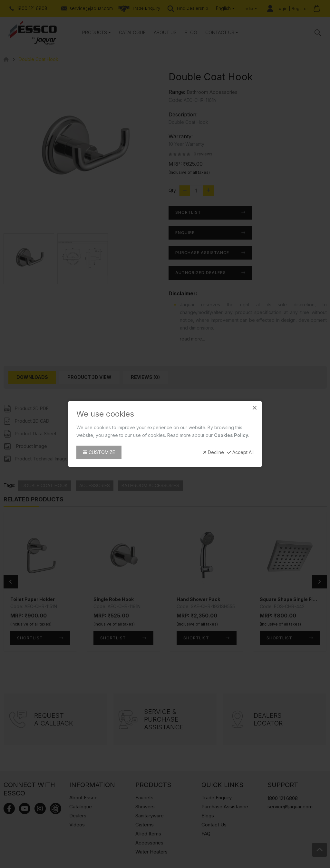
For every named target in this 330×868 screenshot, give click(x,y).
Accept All (240, 452)
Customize (99, 452)
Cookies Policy (231, 435)
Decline (214, 452)
